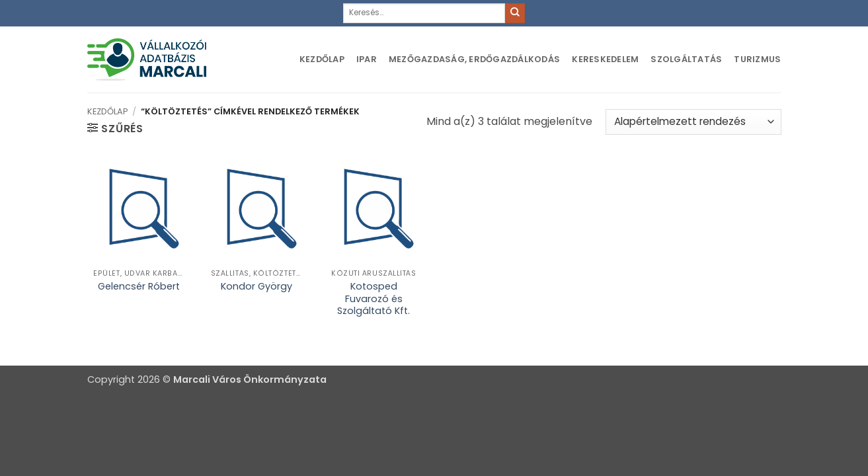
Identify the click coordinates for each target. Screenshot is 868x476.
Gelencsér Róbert (139, 287)
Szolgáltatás (686, 59)
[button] (115, 128)
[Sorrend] (693, 122)
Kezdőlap (322, 59)
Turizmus (757, 59)
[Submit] (515, 13)
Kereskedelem (605, 59)
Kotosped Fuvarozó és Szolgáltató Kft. (374, 299)
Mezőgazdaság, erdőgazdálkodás (474, 59)
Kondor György (256, 287)
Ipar (367, 59)
